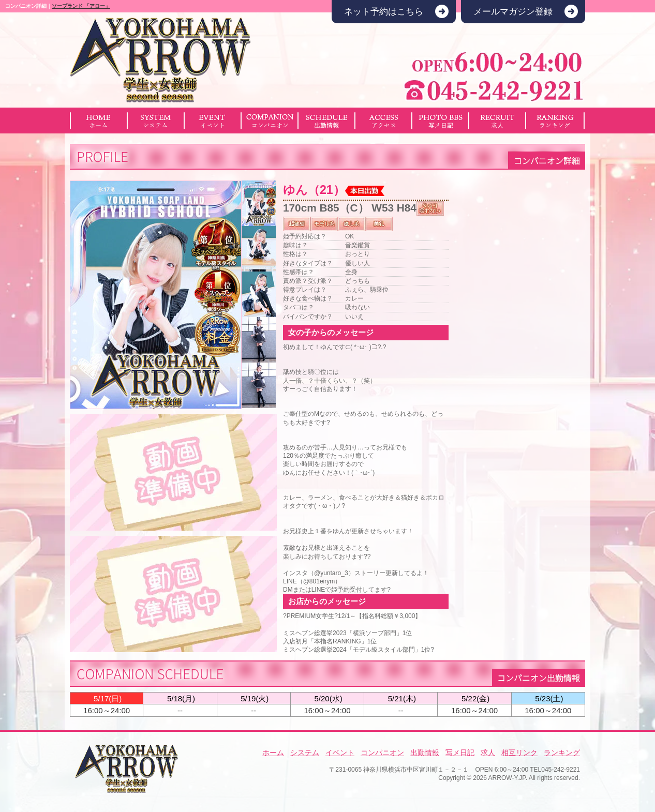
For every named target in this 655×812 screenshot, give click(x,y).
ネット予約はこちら (384, 12)
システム (305, 753)
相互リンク (519, 753)
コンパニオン (382, 753)
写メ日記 (460, 753)
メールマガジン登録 (513, 12)
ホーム (273, 753)
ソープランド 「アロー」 (81, 6)
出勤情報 (425, 753)
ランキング (562, 753)
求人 (488, 753)
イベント (340, 753)
